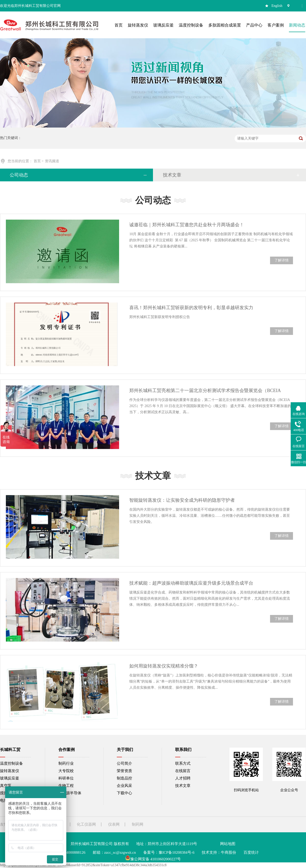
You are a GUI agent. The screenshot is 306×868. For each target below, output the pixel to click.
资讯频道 (52, 161)
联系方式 (183, 763)
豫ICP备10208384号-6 (177, 852)
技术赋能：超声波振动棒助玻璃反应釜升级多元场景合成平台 (191, 583)
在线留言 (183, 771)
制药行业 (66, 763)
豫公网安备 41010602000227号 (153, 859)
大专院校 (66, 771)
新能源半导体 (70, 793)
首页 (38, 161)
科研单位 (66, 778)
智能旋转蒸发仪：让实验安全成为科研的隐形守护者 (182, 500)
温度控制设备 (11, 763)
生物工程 (66, 786)
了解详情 (282, 260)
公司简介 (124, 763)
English (277, 6)
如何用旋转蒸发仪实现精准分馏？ (164, 666)
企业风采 (124, 786)
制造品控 (124, 778)
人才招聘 (183, 778)
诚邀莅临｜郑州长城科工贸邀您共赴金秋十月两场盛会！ (187, 225)
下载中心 (124, 793)
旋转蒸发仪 (10, 771)
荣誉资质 (124, 771)
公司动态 (19, 175)
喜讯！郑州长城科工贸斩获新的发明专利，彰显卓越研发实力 (191, 308)
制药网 (138, 824)
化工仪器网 (86, 824)
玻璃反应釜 (10, 778)
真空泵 (6, 786)
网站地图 (228, 844)
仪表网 (114, 824)
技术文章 (172, 175)
